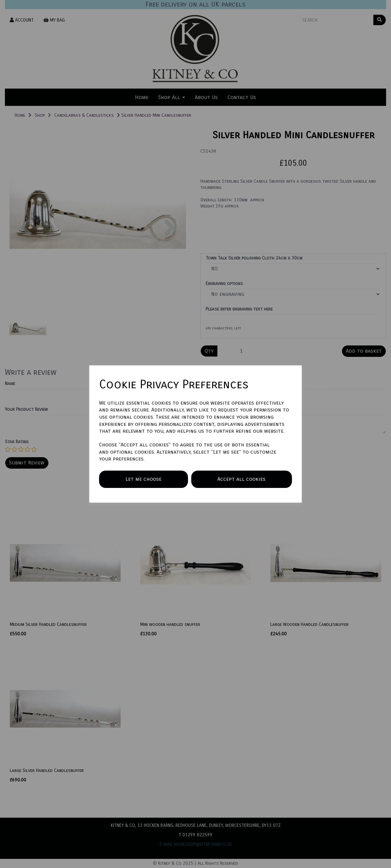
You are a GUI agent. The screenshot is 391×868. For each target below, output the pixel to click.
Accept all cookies (241, 479)
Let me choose (144, 479)
